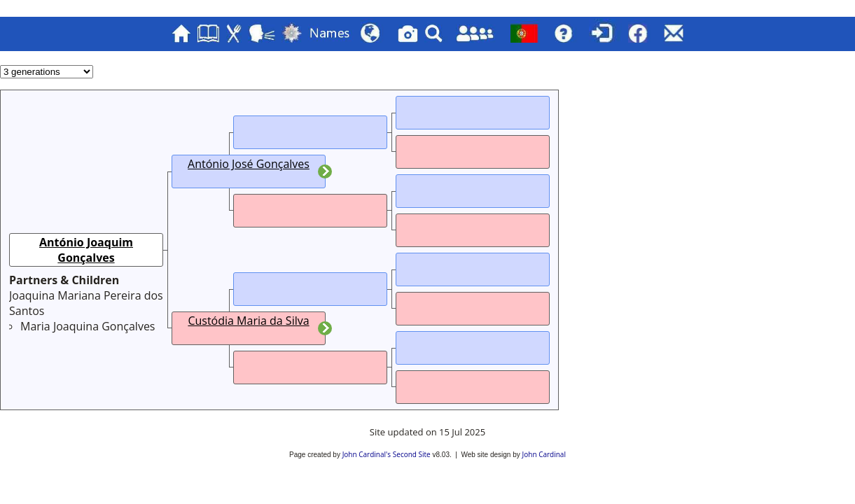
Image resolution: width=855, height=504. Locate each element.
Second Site (412, 454)
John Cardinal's (367, 454)
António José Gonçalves (249, 164)
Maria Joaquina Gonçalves (88, 326)
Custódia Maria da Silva (248, 321)
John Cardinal (544, 454)
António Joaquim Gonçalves (86, 250)
